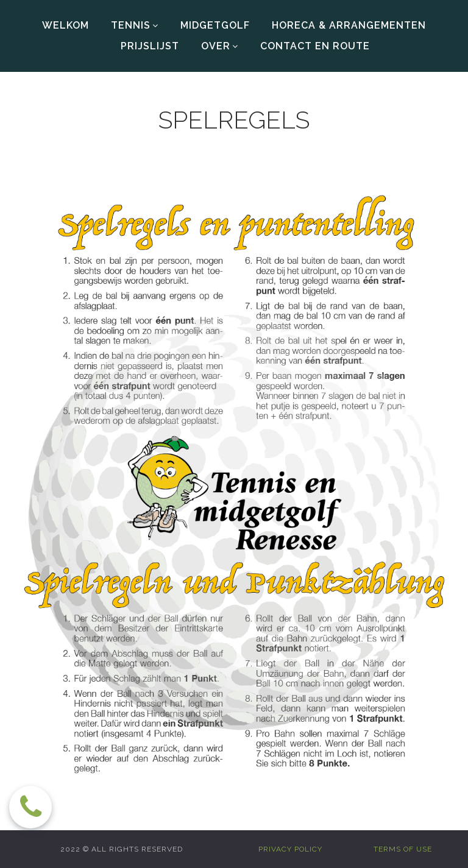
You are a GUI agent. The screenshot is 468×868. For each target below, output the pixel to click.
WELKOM (66, 25)
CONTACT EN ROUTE (315, 46)
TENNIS (135, 26)
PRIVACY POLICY (290, 849)
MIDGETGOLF (215, 25)
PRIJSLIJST (150, 46)
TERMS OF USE (403, 849)
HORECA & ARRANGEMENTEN (349, 25)
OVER (220, 46)
